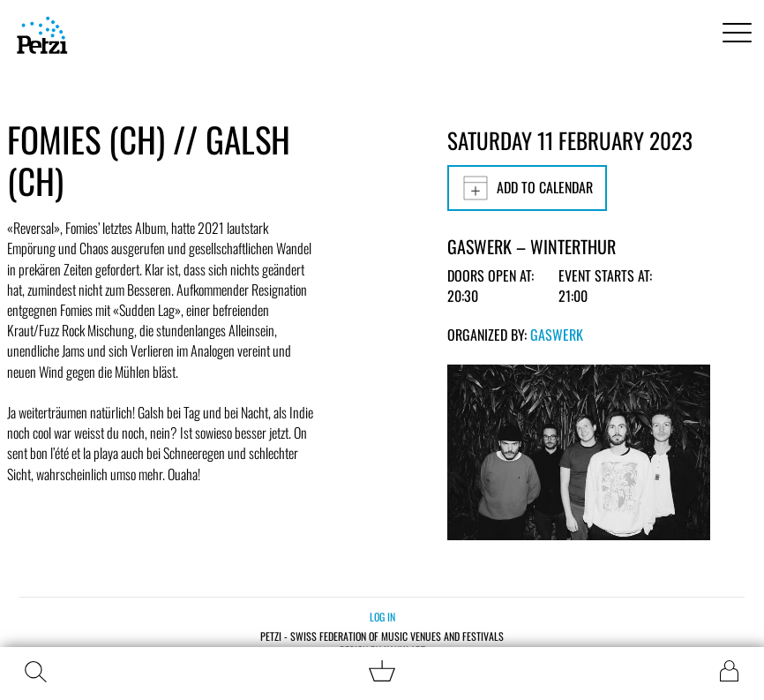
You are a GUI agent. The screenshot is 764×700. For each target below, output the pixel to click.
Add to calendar (527, 188)
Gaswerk (557, 335)
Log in (382, 617)
